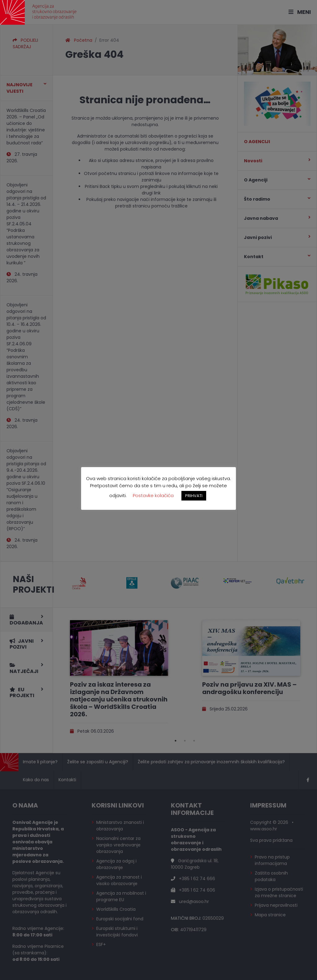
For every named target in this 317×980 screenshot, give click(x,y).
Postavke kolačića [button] (153, 495)
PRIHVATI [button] (194, 496)
